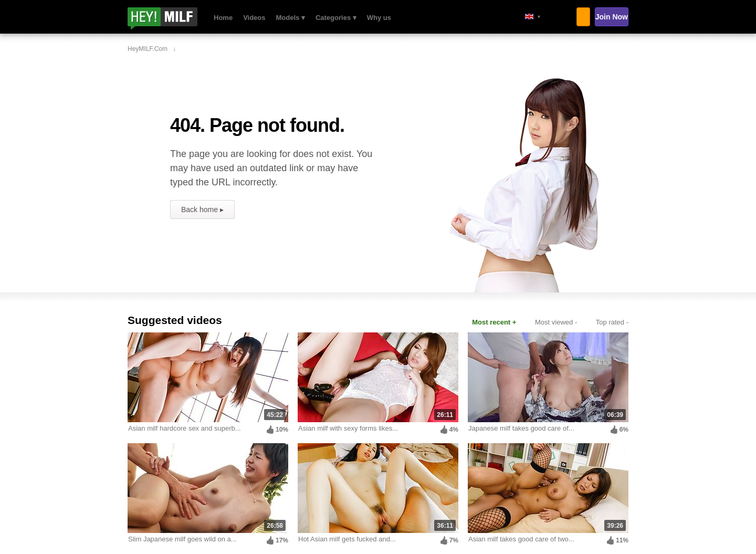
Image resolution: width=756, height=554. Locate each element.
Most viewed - (556, 322)
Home (223, 18)
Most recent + (494, 322)
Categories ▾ (336, 18)
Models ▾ (291, 18)
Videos (254, 18)
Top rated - (612, 322)
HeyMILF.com (176, 18)
